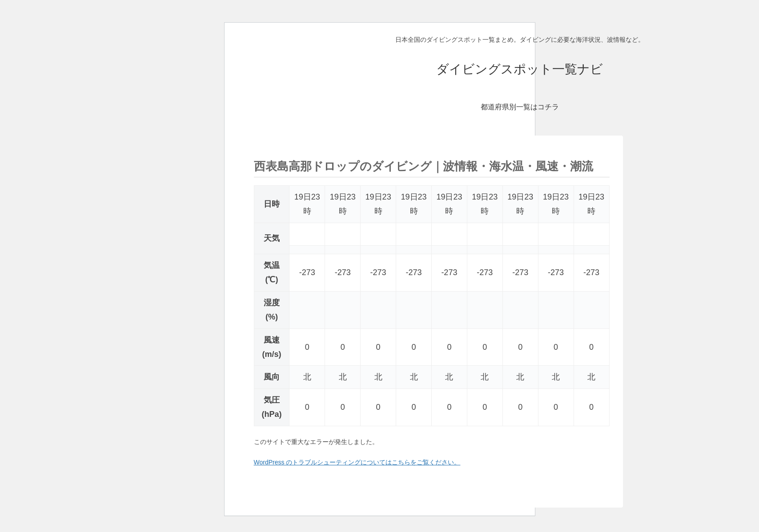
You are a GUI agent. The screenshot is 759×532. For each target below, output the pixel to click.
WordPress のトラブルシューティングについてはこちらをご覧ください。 (357, 462)
